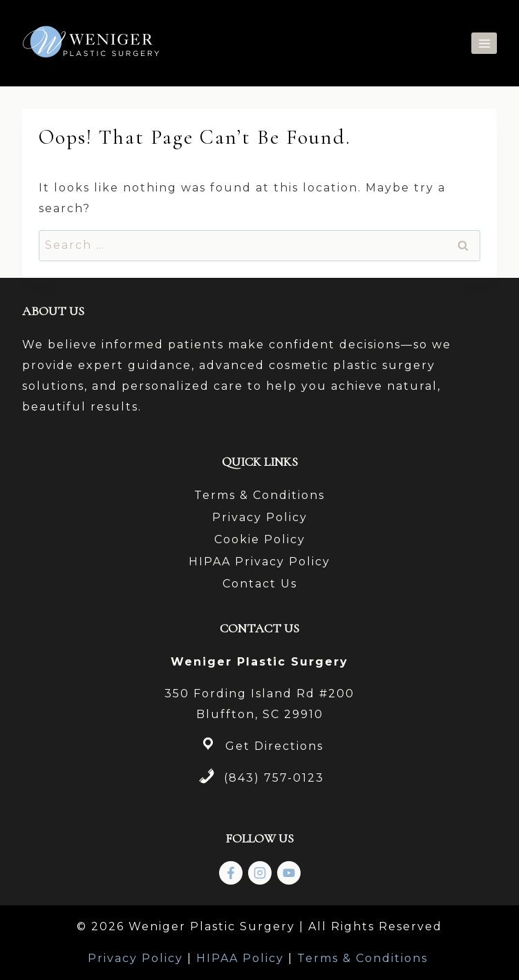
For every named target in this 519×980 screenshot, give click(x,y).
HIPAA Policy (240, 958)
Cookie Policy (260, 539)
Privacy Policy (260, 517)
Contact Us (260, 584)
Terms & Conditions (259, 495)
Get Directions (274, 746)
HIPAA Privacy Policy (259, 562)
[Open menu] (484, 43)
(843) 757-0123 (274, 778)
